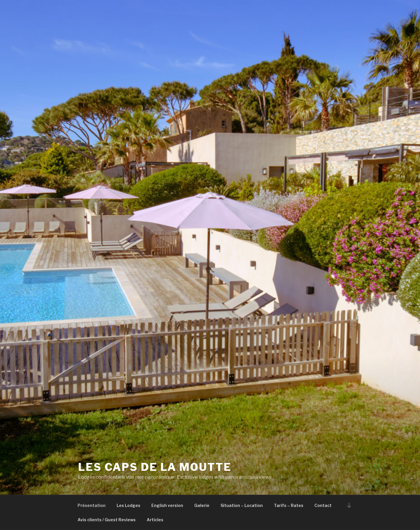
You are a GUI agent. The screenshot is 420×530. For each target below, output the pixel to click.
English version (167, 505)
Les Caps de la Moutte (155, 467)
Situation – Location (242, 505)
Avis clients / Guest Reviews (107, 520)
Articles (155, 520)
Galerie (202, 505)
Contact (323, 505)
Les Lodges (128, 505)
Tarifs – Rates (289, 505)
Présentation (92, 505)
